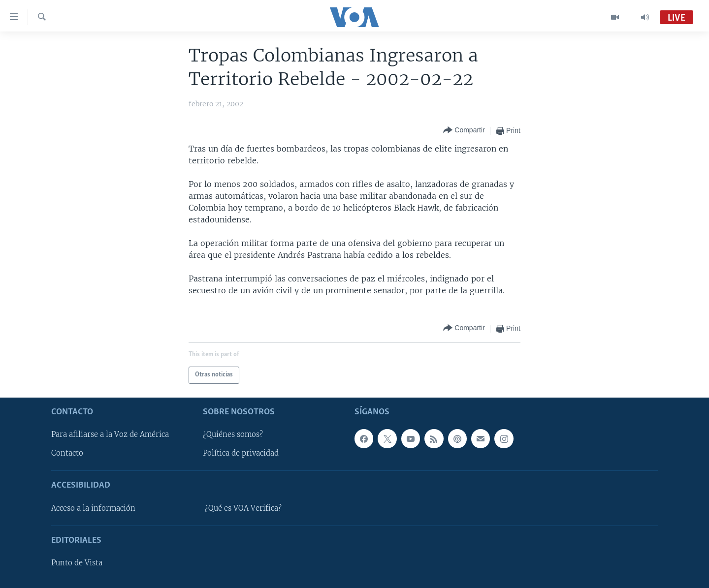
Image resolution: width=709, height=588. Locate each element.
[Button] (464, 131)
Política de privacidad (241, 453)
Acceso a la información (93, 508)
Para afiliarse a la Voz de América (110, 434)
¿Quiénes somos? (233, 434)
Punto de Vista (77, 563)
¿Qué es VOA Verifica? (243, 508)
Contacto (67, 453)
